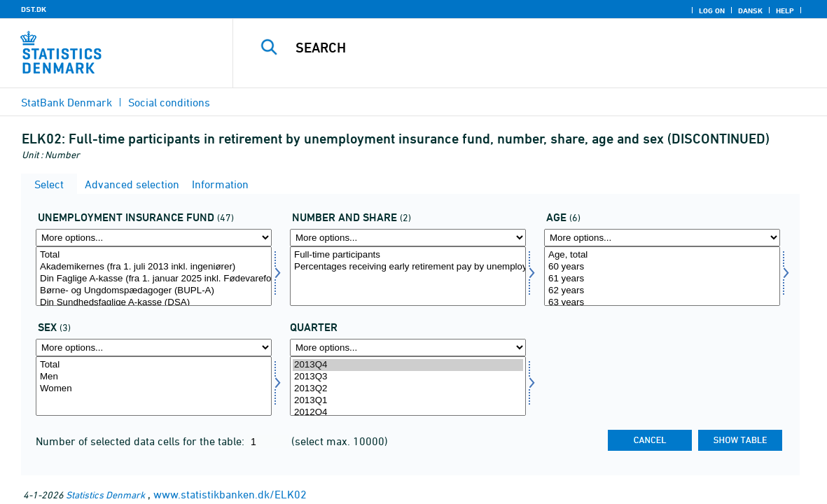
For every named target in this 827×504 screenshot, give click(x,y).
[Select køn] (154, 386)
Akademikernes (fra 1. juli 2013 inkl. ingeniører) (154, 267)
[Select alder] (662, 276)
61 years (662, 279)
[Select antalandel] (408, 276)
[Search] (524, 48)
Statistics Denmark (105, 495)
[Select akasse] (154, 276)
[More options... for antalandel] (408, 238)
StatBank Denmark (67, 102)
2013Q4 (408, 365)
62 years (662, 291)
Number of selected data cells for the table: (141, 441)
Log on (712, 10)
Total (154, 255)
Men (154, 377)
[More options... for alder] (662, 238)
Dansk (750, 10)
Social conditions (169, 102)
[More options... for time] (408, 348)
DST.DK (34, 9)
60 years (662, 267)
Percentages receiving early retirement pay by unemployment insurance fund (408, 267)
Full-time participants (408, 255)
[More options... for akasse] (154, 238)
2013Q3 (408, 377)
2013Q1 (408, 401)
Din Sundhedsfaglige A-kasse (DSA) (154, 303)
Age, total (662, 255)
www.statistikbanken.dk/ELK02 (230, 494)
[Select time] (408, 386)
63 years (662, 303)
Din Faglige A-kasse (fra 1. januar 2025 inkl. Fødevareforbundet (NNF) (154, 279)
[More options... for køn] (154, 348)
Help (785, 10)
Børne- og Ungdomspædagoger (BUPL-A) (154, 291)
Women (154, 389)
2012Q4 (408, 413)
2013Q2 (408, 389)
